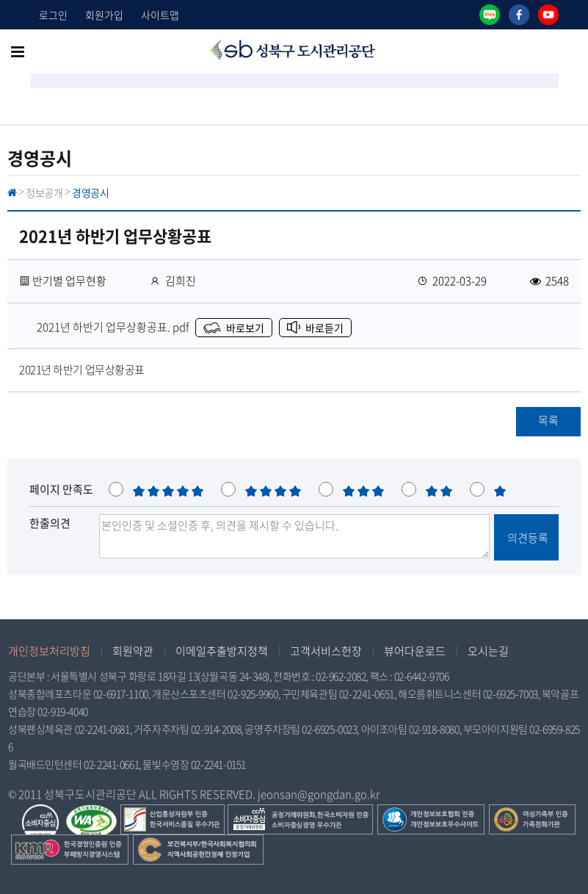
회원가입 (104, 15)
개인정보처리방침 (49, 651)
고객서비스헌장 (326, 651)
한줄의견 (50, 523)
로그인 (53, 15)
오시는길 (488, 651)
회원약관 (133, 651)
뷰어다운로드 (415, 651)
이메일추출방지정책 (222, 651)
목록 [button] (548, 420)
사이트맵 (160, 15)
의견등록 (527, 538)
